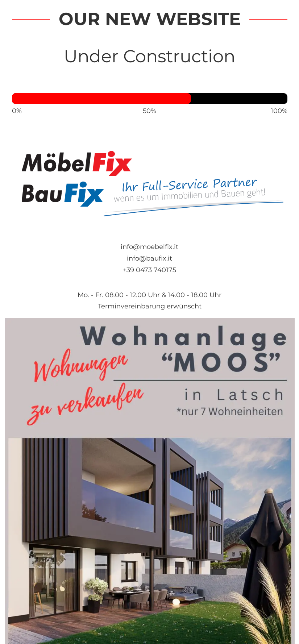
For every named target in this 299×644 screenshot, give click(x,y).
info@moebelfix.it (149, 247)
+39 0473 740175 (149, 270)
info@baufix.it (149, 258)
